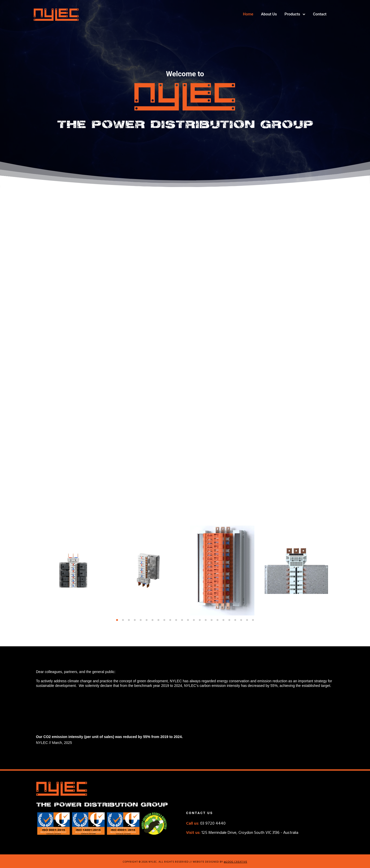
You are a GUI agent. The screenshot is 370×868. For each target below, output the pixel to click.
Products (290, 14)
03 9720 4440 (206, 824)
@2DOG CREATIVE (235, 862)
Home (245, 14)
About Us (266, 14)
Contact (317, 14)
